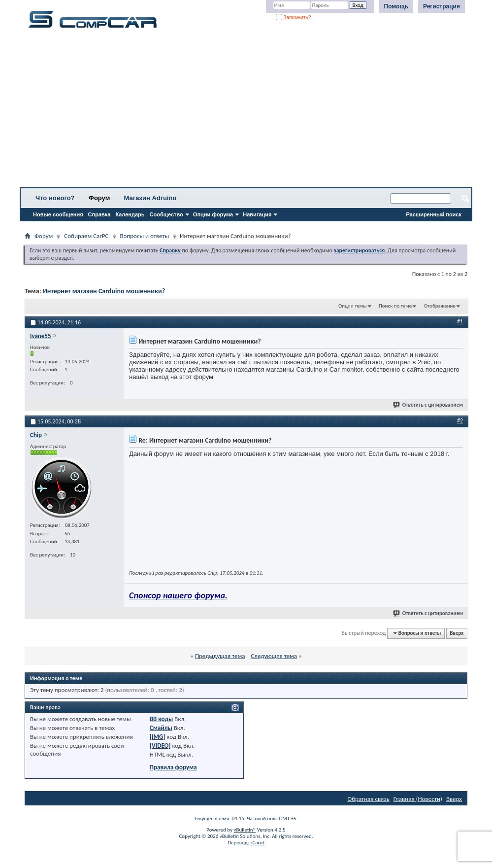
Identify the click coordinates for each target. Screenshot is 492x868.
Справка (99, 214)
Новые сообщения (58, 214)
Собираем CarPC (86, 236)
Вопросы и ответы (145, 236)
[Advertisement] (246, 111)
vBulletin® (245, 830)
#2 (460, 420)
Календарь (130, 214)
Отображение (440, 306)
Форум (99, 198)
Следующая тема (274, 656)
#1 (460, 321)
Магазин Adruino (150, 198)
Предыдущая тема (220, 656)
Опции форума (213, 214)
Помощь (396, 6)
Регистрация (442, 6)
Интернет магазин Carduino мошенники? (104, 291)
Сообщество (166, 214)
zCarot (257, 843)
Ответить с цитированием (428, 405)
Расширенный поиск (434, 214)
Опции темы (353, 306)
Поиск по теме (395, 306)
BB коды (162, 719)
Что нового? (55, 198)
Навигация (257, 214)
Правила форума (173, 767)
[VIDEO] (160, 746)
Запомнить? (294, 17)
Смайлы (161, 728)
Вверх (457, 633)
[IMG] (158, 737)
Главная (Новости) (418, 799)
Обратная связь (369, 799)
